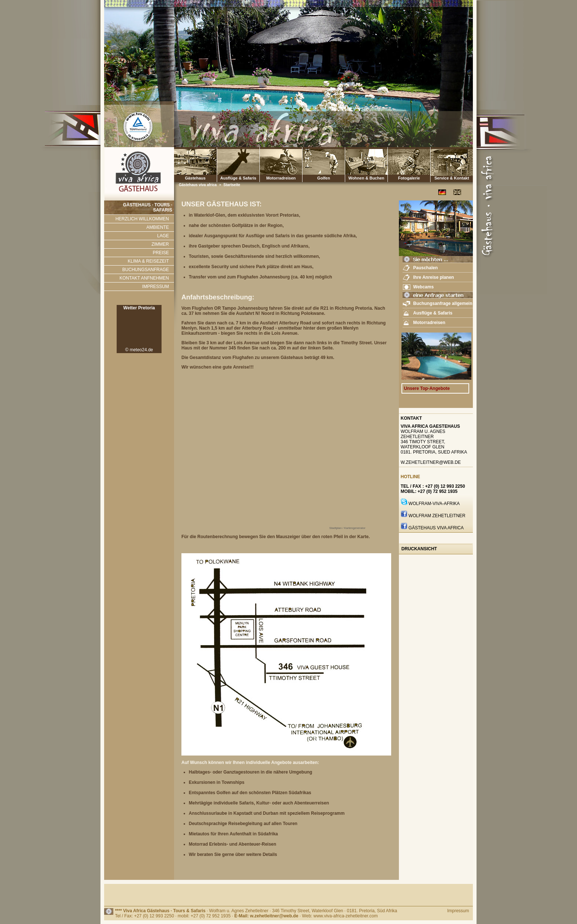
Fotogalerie (409, 165)
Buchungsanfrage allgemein (443, 303)
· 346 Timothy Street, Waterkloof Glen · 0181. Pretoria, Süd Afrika (333, 911)
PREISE (161, 253)
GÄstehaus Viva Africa (436, 528)
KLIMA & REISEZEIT (148, 261)
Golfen (324, 165)
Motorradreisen (281, 165)
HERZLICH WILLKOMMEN (142, 219)
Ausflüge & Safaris (238, 178)
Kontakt (411, 418)
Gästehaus (195, 165)
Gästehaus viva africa (198, 185)
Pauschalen (426, 268)
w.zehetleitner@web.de (431, 462)
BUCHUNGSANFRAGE (146, 270)
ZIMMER (160, 244)
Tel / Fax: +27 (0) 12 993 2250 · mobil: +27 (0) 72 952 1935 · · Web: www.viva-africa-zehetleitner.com (246, 916)
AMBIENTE (158, 227)
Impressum (458, 911)
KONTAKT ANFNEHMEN (144, 278)
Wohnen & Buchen (366, 165)
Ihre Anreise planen (434, 277)
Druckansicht (419, 549)
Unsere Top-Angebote (427, 388)
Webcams (424, 287)
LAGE (163, 236)
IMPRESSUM (155, 287)
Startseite (232, 185)
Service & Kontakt (452, 165)
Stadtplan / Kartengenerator (347, 528)
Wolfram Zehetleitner (437, 516)
